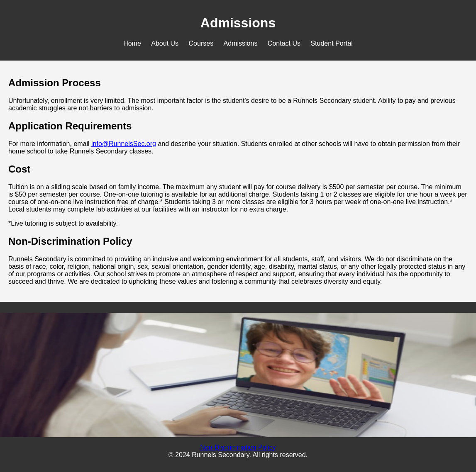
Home (132, 43)
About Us (165, 43)
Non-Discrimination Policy (238, 447)
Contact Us (284, 43)
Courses (201, 43)
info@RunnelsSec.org (124, 144)
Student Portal (331, 43)
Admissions (241, 43)
